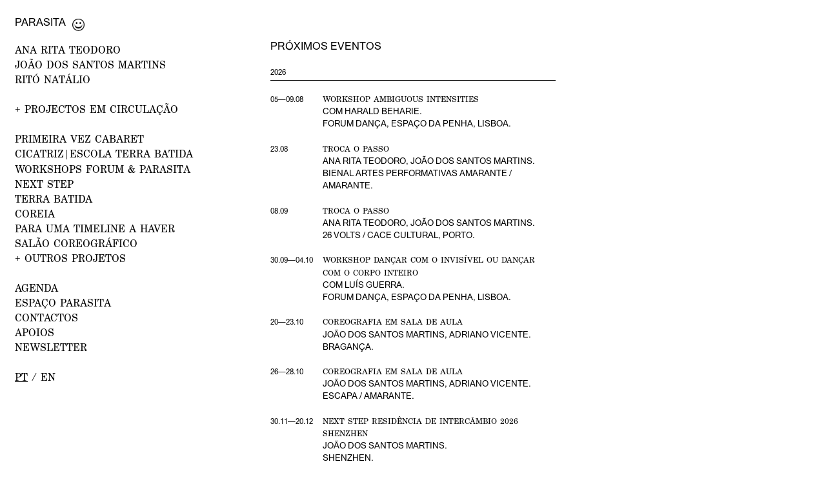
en (48, 377)
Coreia (35, 213)
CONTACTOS (46, 317)
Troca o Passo (356, 149)
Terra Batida (54, 198)
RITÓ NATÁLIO (53, 79)
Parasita (40, 22)
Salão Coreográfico (76, 243)
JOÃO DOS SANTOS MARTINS (90, 64)
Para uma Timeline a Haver (95, 228)
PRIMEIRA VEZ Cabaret (79, 138)
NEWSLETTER (51, 347)
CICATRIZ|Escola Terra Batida (104, 153)
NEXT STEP (44, 184)
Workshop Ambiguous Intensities (401, 99)
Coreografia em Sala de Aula (393, 322)
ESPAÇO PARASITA (63, 302)
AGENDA (36, 287)
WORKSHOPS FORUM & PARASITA (103, 169)
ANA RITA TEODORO (68, 49)
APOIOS (35, 332)
